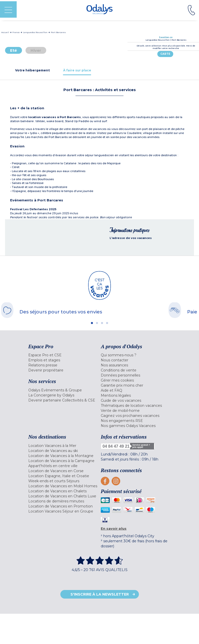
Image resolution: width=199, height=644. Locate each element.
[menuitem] (63, 355)
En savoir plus (114, 528)
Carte (165, 54)
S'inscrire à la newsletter (100, 594)
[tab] (32, 70)
